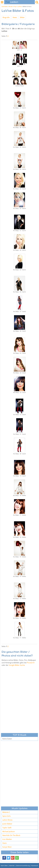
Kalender (12, 865)
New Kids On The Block (11, 835)
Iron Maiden (7, 839)
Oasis (5, 843)
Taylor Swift (7, 828)
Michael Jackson (9, 831)
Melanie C (6, 812)
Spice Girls (6, 816)
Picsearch (31, 663)
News (15, 17)
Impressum (35, 865)
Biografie (6, 17)
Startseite (5, 6)
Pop (15, 6)
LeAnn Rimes (7, 820)
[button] (4, 858)
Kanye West (7, 847)
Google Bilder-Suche (17, 665)
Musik (11, 6)
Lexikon (12, 2)
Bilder (22, 17)
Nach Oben (4, 865)
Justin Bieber (7, 824)
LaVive (19, 6)
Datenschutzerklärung (23, 865)
